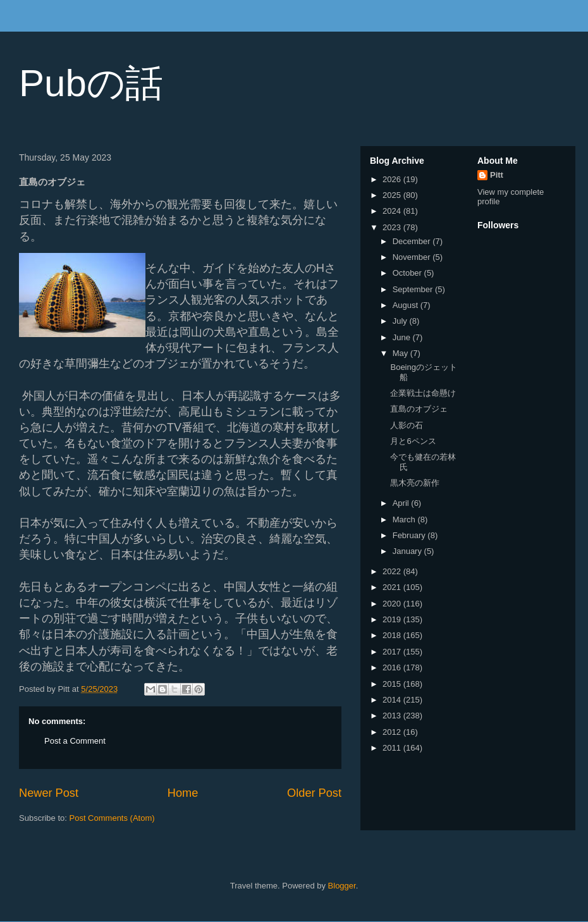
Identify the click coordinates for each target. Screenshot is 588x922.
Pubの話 (91, 83)
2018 (393, 635)
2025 (393, 195)
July (401, 321)
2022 (393, 571)
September (414, 289)
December (413, 241)
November (413, 257)
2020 (393, 604)
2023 (393, 227)
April (402, 503)
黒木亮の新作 (415, 483)
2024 (393, 211)
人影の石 (407, 425)
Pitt (497, 175)
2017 (393, 652)
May (401, 353)
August (407, 305)
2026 (393, 179)
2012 (393, 732)
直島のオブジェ (419, 409)
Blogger (342, 886)
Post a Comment (75, 741)
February (410, 535)
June (403, 337)
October (408, 273)
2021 (393, 587)
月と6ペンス (413, 441)
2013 (393, 716)
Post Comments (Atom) (112, 818)
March (405, 519)
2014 (393, 700)
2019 (393, 619)
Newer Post (49, 793)
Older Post (314, 793)
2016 (393, 667)
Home (183, 793)
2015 (393, 684)
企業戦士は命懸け (423, 393)
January (408, 551)
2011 (393, 748)
